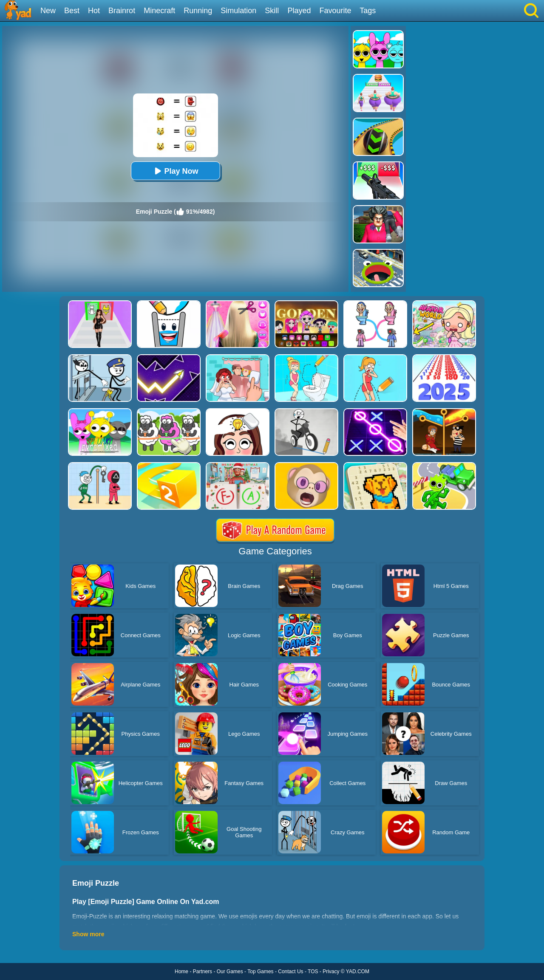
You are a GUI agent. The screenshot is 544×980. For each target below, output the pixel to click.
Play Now (175, 171)
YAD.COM (358, 972)
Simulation (238, 11)
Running (198, 11)
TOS (313, 972)
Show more (88, 934)
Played (299, 11)
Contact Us (290, 972)
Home (181, 972)
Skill (272, 11)
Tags (368, 11)
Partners (203, 972)
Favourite (335, 11)
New (48, 11)
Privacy (331, 972)
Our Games (230, 972)
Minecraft (159, 11)
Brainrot (122, 11)
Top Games (260, 972)
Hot (94, 11)
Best (72, 11)
